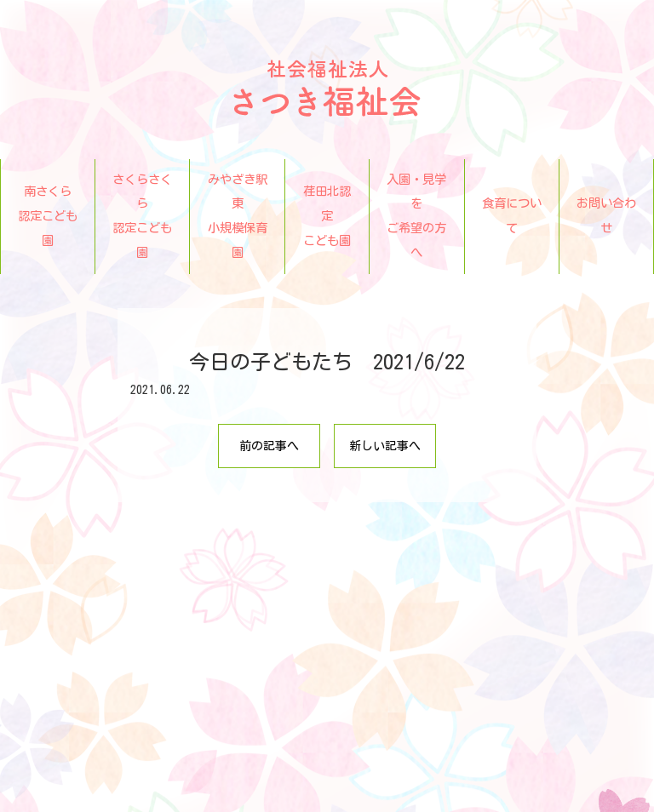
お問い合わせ (606, 215)
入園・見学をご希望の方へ (416, 216)
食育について (512, 215)
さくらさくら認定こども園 (142, 216)
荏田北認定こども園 (327, 216)
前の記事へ (269, 446)
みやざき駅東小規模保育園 (238, 216)
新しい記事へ (385, 446)
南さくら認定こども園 (48, 216)
